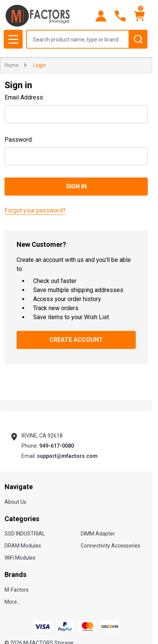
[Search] (138, 39)
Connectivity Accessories (110, 546)
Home (12, 65)
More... (12, 602)
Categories (22, 519)
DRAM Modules (23, 546)
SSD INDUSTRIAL (25, 534)
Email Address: (24, 97)
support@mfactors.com (67, 456)
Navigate (19, 487)
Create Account (76, 340)
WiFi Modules (20, 558)
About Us (15, 502)
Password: (19, 140)
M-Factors (17, 590)
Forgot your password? (35, 210)
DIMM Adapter (98, 534)
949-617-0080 (57, 446)
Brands (15, 574)
